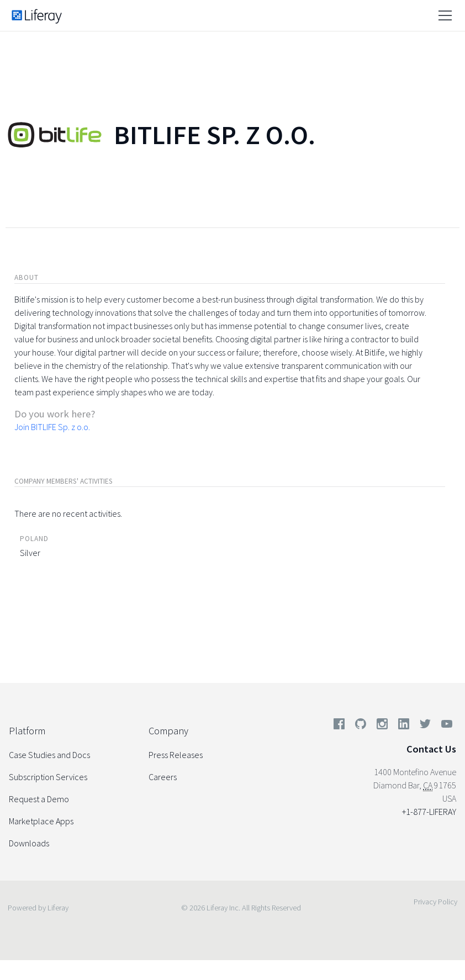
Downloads (29, 843)
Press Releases (176, 755)
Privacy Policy (435, 902)
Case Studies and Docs (49, 755)
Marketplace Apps (41, 821)
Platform (27, 731)
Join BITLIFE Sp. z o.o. (52, 427)
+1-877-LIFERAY (429, 812)
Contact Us (431, 749)
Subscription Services (48, 777)
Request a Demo (39, 799)
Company (168, 731)
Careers (163, 777)
